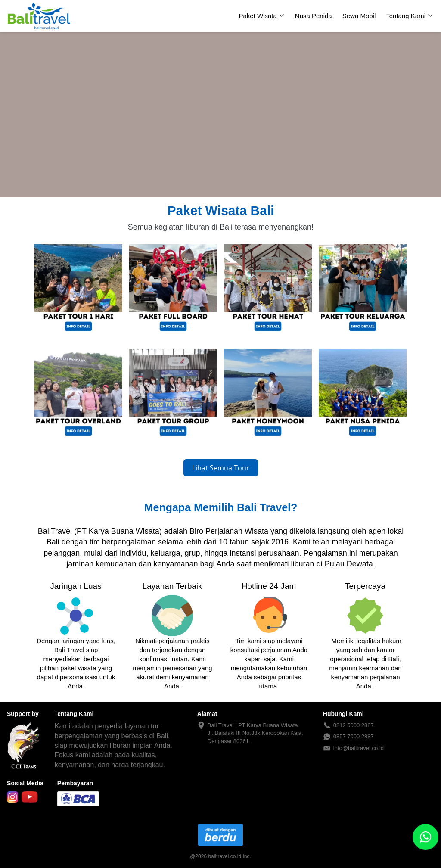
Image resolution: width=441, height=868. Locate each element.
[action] (425, 837)
